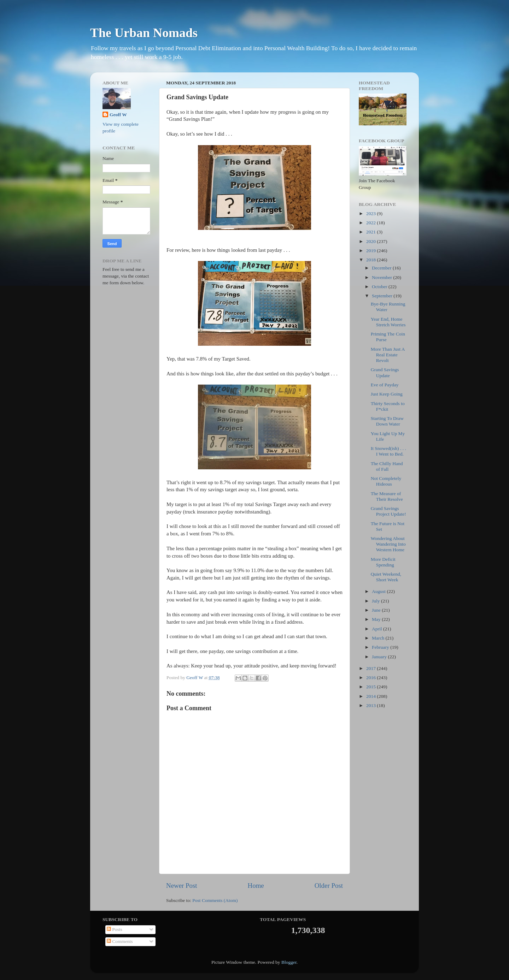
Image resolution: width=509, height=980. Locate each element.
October (380, 287)
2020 (371, 241)
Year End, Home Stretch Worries (388, 322)
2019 (371, 251)
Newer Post (182, 886)
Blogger (289, 962)
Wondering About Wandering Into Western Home (388, 544)
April (378, 629)
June (377, 610)
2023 (371, 213)
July (376, 601)
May (377, 619)
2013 (371, 705)
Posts (115, 929)
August (379, 591)
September (383, 296)
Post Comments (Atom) (215, 900)
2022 (371, 223)
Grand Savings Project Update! (388, 511)
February (381, 647)
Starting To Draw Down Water (387, 421)
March (379, 638)
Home (256, 886)
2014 (371, 696)
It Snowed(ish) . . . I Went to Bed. (388, 451)
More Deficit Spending (383, 562)
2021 (371, 232)
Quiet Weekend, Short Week (386, 577)
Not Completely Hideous (386, 481)
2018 (371, 260)
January (380, 657)
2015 (371, 687)
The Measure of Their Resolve (387, 496)
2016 (371, 678)
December (382, 268)
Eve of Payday (385, 385)
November (382, 277)
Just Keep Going (387, 394)
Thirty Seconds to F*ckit (388, 406)
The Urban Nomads (144, 33)
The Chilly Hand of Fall (387, 466)
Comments (120, 941)
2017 (371, 668)
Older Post (329, 886)
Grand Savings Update (385, 372)
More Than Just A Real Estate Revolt (388, 355)
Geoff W (118, 115)
